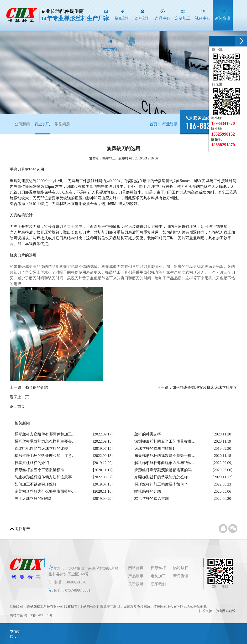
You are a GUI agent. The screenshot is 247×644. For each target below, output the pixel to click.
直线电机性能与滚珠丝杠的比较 (41, 448)
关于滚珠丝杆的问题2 (33, 498)
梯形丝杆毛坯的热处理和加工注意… (45, 456)
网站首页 (136, 568)
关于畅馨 (136, 584)
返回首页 (17, 406)
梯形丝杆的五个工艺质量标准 (39, 470)
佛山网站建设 (226, 611)
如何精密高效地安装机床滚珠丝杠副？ (205, 387)
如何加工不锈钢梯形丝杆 (36, 484)
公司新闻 (22, 124)
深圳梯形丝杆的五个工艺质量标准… (165, 441)
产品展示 (136, 576)
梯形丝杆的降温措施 (152, 498)
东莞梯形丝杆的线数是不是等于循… (165, 456)
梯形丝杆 (158, 568)
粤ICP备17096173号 (38, 615)
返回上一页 (19, 397)
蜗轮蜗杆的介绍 (148, 491)
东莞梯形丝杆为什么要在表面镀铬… (45, 491)
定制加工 (158, 576)
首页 (153, 124)
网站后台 (16, 615)
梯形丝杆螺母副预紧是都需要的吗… (165, 470)
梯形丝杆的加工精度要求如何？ (161, 484)
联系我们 (158, 584)
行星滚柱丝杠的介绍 (32, 463)
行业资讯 (42, 128)
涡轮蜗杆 (181, 568)
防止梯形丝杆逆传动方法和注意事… (45, 477)
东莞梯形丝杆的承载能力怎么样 (161, 477)
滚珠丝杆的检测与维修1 (154, 448)
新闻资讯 (181, 576)
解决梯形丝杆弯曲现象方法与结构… (165, 463)
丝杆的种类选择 (148, 434)
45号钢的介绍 (37, 387)
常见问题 (62, 124)
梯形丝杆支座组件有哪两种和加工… (45, 434)
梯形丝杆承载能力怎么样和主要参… (45, 441)
